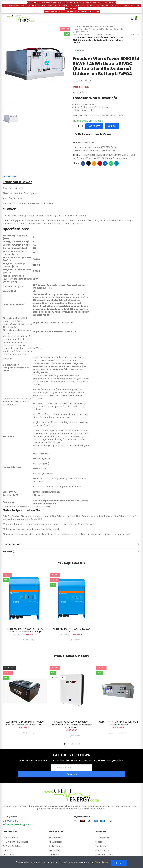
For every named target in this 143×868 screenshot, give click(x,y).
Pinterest (100, 163)
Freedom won (84, 158)
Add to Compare (83, 134)
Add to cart (94, 126)
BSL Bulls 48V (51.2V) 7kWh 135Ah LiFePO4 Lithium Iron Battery (118, 724)
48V (111, 155)
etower (109, 158)
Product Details (12, 544)
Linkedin (105, 163)
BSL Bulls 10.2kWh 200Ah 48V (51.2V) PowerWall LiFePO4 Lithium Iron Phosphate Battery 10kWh (71, 726)
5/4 (103, 158)
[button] (65, 745)
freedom (118, 158)
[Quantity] (78, 126)
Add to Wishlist (103, 134)
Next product (138, 35)
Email (94, 163)
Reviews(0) (9, 551)
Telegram (117, 163)
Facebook (83, 163)
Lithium (117, 155)
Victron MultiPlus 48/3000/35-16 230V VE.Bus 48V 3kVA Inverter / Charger (25, 630)
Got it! (119, 863)
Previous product (131, 35)
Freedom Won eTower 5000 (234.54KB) (98, 147)
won (125, 158)
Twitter (89, 163)
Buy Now (112, 126)
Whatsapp (111, 163)
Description (9, 176)
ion (75, 158)
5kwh (133, 155)
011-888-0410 (10, 815)
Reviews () (85, 81)
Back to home (135, 35)
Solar (105, 155)
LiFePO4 (126, 155)
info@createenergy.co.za (18, 819)
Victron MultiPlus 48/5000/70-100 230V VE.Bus (71, 630)
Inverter (91, 155)
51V (98, 158)
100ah (99, 155)
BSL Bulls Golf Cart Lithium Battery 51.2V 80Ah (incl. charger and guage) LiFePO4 (25, 724)
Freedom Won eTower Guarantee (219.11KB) (94, 150)
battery (83, 155)
